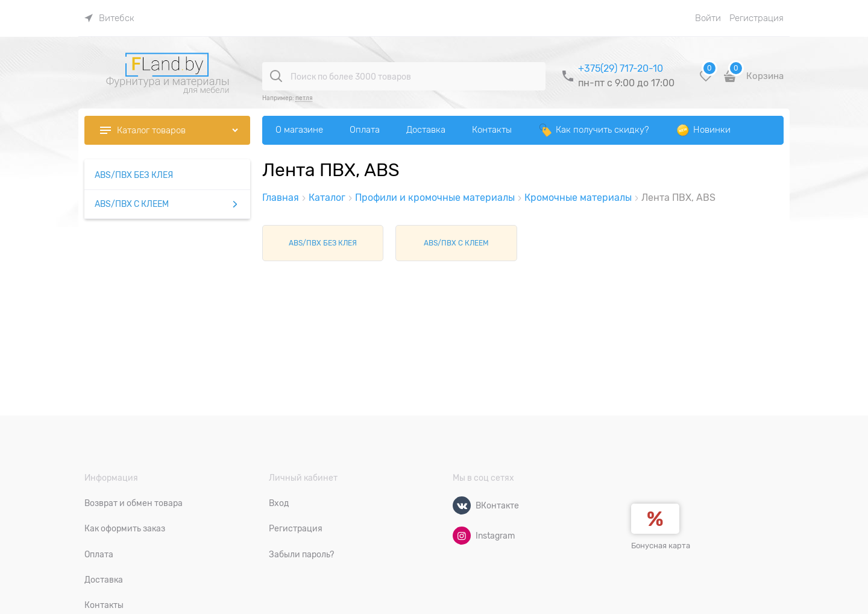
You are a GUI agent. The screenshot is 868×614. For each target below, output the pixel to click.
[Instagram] (462, 536)
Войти (708, 18)
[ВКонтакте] (462, 505)
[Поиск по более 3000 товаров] (276, 76)
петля (304, 98)
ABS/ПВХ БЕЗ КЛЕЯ (323, 243)
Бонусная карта (661, 546)
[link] (109, 18)
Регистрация (756, 18)
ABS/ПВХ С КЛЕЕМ (456, 243)
